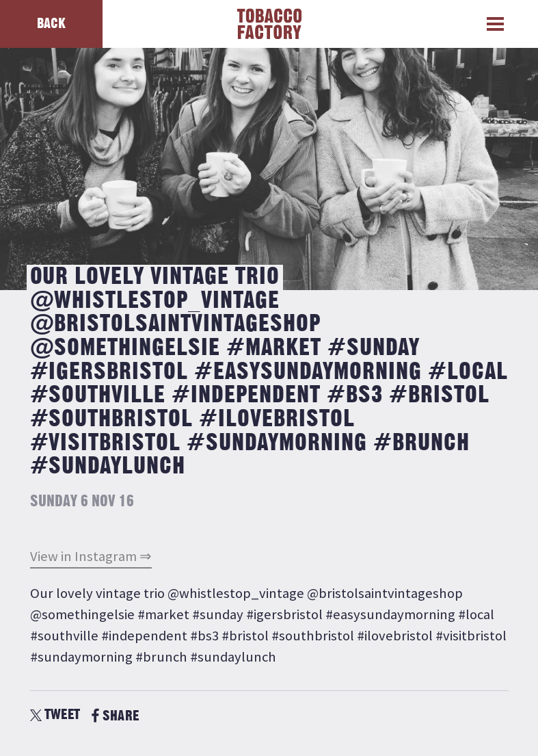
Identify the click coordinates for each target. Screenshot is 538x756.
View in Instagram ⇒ (91, 556)
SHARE (115, 716)
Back (51, 24)
